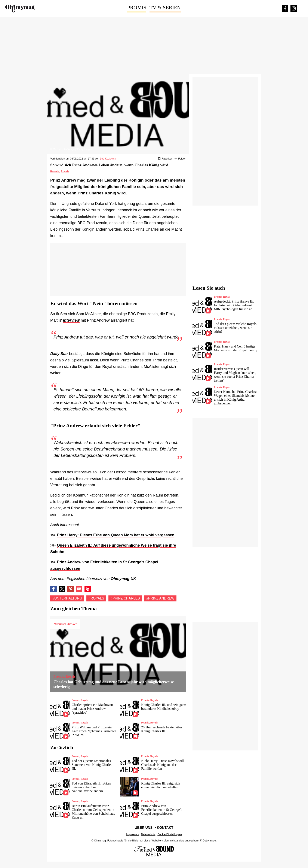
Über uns (144, 828)
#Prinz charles (125, 598)
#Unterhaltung (67, 598)
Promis (137, 7)
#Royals (96, 598)
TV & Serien (165, 7)
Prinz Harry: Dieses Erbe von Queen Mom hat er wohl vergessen (116, 535)
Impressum (133, 834)
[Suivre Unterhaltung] (180, 159)
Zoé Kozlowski (108, 159)
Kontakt (165, 828)
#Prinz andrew (160, 598)
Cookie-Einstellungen (170, 834)
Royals (65, 172)
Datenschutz (148, 834)
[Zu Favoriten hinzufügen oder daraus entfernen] (165, 159)
